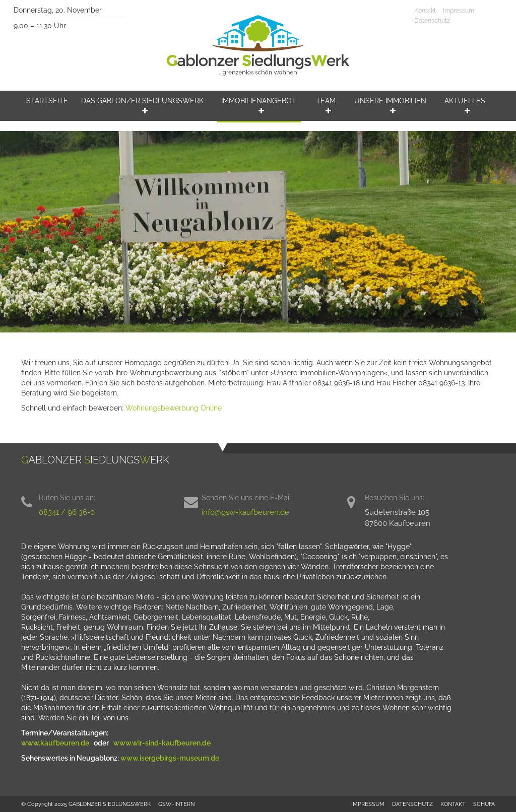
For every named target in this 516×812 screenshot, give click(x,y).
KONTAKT (453, 804)
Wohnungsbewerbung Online (174, 408)
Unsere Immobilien (390, 106)
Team (326, 106)
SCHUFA (484, 804)
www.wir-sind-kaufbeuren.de (163, 743)
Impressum (459, 11)
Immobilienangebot (259, 106)
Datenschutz (432, 21)
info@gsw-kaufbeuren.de (245, 512)
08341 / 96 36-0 (67, 512)
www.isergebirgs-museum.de (170, 758)
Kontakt (425, 11)
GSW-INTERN (176, 804)
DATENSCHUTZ (412, 804)
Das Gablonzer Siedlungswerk (142, 106)
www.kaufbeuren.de (56, 743)
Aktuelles (465, 106)
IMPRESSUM (368, 804)
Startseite (47, 101)
